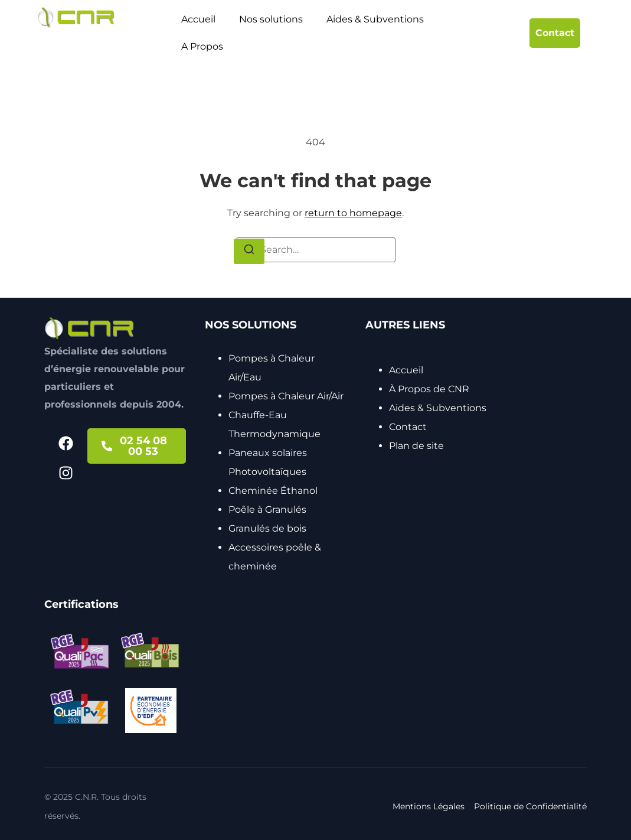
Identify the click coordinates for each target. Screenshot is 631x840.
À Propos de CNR (429, 389)
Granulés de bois (267, 528)
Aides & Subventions (375, 19)
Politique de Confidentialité (530, 806)
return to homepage (353, 213)
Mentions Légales (429, 806)
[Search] (249, 251)
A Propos (202, 46)
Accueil (198, 19)
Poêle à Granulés (267, 509)
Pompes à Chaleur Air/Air (286, 396)
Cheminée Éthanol (273, 491)
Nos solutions (271, 19)
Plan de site (416, 446)
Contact (408, 427)
